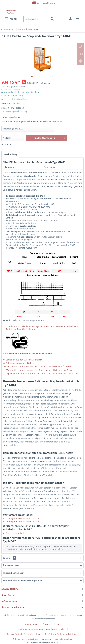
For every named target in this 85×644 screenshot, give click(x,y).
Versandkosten (52, 615)
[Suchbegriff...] (39, 19)
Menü (11, 18)
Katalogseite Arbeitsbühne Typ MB (21, 519)
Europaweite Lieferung (42, 3)
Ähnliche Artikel (11, 565)
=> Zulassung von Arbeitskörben (18, 363)
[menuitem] (10, 19)
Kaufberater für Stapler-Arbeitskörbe (19, 634)
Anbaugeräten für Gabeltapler (46, 393)
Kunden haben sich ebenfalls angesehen (23, 580)
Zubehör (10, 558)
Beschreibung (10, 154)
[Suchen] (52, 19)
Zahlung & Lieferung (31, 624)
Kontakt (57, 624)
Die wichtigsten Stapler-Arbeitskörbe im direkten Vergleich (41, 629)
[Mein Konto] (71, 19)
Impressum (46, 639)
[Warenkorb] (78, 19)
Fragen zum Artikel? (14, 533)
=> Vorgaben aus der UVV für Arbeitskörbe (23, 360)
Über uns (47, 624)
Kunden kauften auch (14, 573)
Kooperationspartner (63, 639)
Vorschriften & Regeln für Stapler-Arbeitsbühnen (59, 634)
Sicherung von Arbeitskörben (25, 639)
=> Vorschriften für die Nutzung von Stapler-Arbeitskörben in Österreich (38, 367)
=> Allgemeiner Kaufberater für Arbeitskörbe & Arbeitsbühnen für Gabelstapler (41, 373)
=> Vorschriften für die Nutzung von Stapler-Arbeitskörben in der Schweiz (39, 370)
